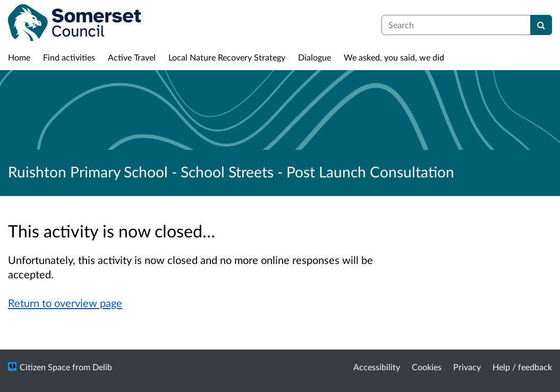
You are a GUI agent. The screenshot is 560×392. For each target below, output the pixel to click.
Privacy (467, 367)
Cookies (427, 367)
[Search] (541, 25)
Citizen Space (45, 367)
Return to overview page (65, 303)
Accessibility (377, 367)
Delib (102, 367)
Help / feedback (522, 367)
